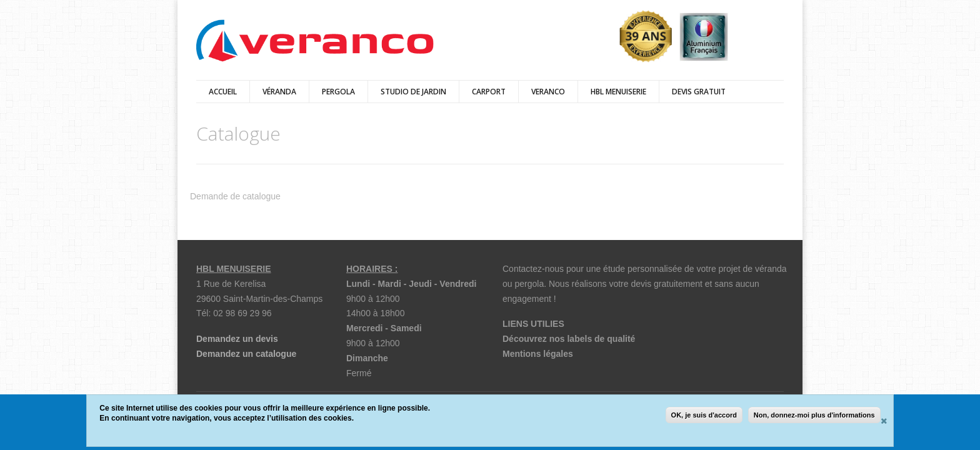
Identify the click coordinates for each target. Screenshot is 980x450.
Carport (489, 92)
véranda (279, 92)
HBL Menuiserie (618, 92)
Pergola (338, 92)
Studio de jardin (413, 92)
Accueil (223, 92)
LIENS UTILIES (533, 324)
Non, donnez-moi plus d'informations (814, 415)
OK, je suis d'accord (704, 415)
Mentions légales (538, 354)
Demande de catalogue (235, 196)
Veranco (548, 92)
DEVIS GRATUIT (699, 92)
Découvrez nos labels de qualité (569, 339)
